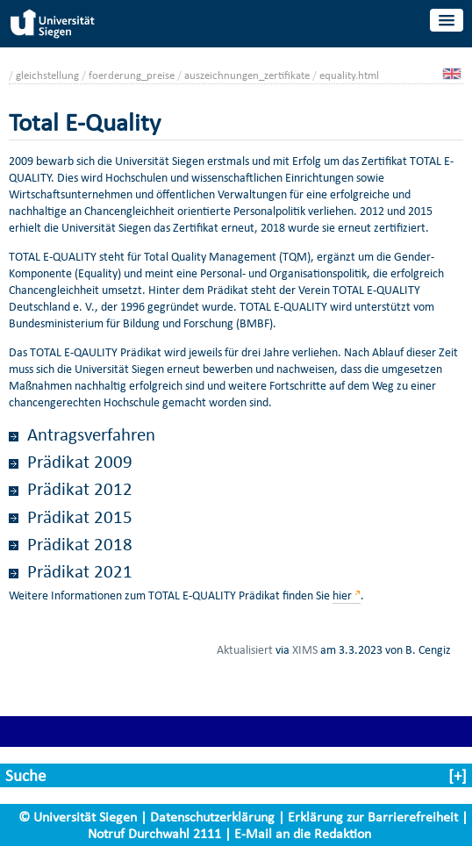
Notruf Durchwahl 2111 (154, 833)
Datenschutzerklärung (212, 817)
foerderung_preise (132, 75)
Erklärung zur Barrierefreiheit (373, 817)
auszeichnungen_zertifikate (247, 75)
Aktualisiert (245, 649)
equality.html (349, 75)
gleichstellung (47, 75)
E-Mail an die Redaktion (303, 833)
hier (342, 595)
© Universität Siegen (78, 817)
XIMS (305, 649)
